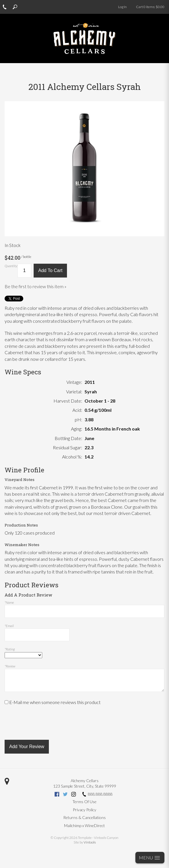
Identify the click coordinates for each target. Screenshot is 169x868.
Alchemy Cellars (85, 781)
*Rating (10, 649)
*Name (9, 602)
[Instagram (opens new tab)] (74, 795)
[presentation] (48, 723)
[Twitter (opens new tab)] (65, 795)
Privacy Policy (84, 810)
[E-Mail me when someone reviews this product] (6, 702)
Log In (122, 7)
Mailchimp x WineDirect (84, 825)
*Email (9, 626)
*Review (10, 666)
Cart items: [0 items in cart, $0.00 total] (150, 7)
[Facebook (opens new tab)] (57, 795)
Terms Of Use (84, 802)
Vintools (90, 842)
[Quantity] (24, 271)
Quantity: (11, 266)
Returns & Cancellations (84, 817)
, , (85, 786)
